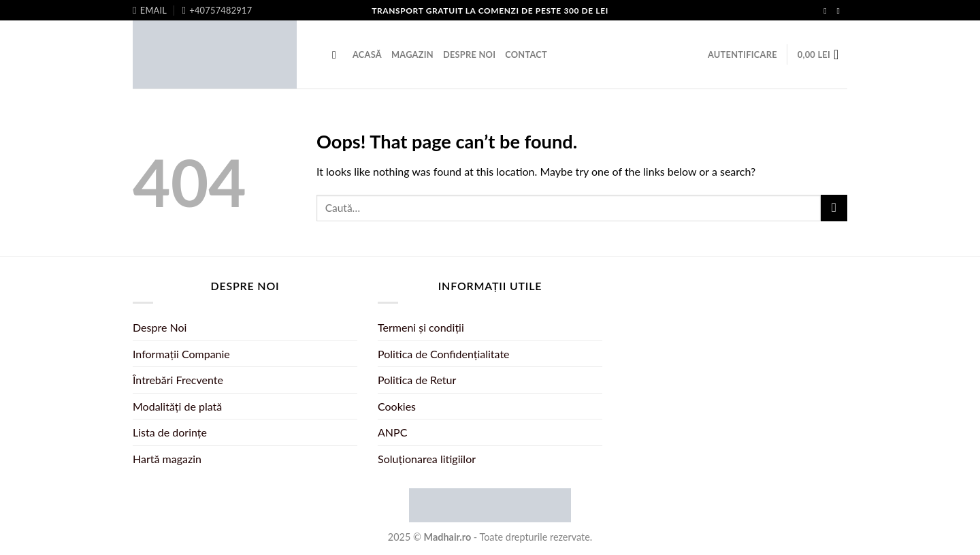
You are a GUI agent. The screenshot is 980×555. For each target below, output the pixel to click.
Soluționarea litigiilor (427, 459)
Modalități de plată (177, 406)
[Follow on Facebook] (828, 11)
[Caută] (338, 55)
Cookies (397, 406)
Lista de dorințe (170, 432)
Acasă (367, 54)
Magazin (412, 54)
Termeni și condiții (421, 327)
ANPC (392, 432)
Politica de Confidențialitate (444, 354)
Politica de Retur (417, 380)
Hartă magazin (167, 459)
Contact (526, 54)
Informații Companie (181, 354)
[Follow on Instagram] (840, 11)
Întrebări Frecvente (178, 380)
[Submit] (834, 208)
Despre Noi (469, 54)
